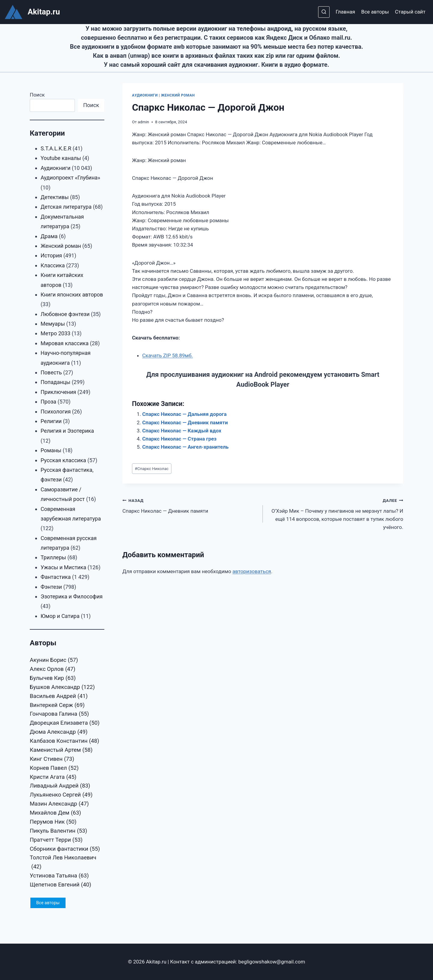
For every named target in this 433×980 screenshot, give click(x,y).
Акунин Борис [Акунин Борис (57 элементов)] (54, 660)
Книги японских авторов (72, 295)
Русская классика (63, 460)
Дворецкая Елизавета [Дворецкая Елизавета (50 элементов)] (65, 723)
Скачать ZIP (167, 355)
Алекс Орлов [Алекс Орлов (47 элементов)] (52, 669)
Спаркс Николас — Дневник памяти (185, 422)
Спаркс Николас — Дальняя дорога (184, 414)
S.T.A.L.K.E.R (56, 148)
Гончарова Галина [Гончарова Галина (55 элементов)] (59, 714)
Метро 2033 (55, 333)
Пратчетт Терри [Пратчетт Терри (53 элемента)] (56, 840)
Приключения (58, 392)
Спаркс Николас (152, 468)
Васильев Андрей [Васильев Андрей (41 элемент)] (59, 696)
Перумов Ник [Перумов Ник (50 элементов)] (53, 822)
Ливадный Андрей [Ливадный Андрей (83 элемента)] (60, 786)
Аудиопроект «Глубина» (70, 178)
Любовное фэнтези (65, 314)
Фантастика (56, 577)
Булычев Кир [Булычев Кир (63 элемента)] (53, 678)
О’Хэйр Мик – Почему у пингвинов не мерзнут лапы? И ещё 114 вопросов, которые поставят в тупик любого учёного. (336, 513)
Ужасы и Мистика (63, 567)
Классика (53, 265)
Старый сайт (410, 12)
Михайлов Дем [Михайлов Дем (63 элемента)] (55, 813)
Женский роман (178, 95)
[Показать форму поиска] (324, 12)
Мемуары (53, 324)
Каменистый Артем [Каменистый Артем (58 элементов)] (61, 750)
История (51, 255)
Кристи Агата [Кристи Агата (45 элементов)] (53, 777)
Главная (345, 12)
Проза (48, 402)
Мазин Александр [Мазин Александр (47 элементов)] (59, 804)
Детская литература (66, 207)
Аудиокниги (145, 95)
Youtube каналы (61, 158)
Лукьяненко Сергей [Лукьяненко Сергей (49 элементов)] (61, 795)
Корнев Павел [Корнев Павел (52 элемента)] (54, 768)
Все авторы (375, 12)
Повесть (51, 372)
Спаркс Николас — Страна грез (179, 439)
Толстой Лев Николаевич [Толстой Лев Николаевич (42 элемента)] (63, 863)
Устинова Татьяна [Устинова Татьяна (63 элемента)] (59, 876)
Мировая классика (65, 343)
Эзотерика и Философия (72, 596)
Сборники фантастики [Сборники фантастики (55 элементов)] (65, 849)
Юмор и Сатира (60, 616)
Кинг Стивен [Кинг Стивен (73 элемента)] (52, 759)
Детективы (55, 197)
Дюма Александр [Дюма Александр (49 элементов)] (59, 732)
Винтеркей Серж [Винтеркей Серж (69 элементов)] (57, 705)
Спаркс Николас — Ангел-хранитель (185, 447)
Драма (49, 236)
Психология (56, 412)
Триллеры (53, 557)
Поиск (37, 95)
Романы (51, 450)
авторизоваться (252, 571)
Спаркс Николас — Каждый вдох (182, 431)
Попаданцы (55, 382)
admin (143, 122)
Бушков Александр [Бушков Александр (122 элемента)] (62, 687)
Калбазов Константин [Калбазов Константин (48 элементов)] (64, 741)
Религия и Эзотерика (67, 431)
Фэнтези (51, 587)
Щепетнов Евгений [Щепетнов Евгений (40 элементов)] (60, 885)
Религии (51, 421)
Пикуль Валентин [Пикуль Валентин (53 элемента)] (58, 831)
